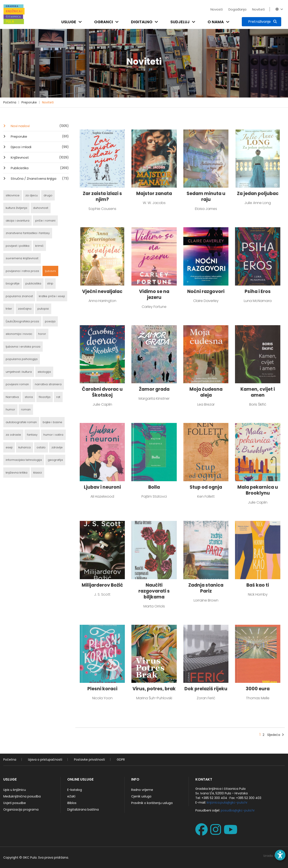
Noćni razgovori (206, 291)
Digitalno (142, 22)
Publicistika (39, 168)
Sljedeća (276, 735)
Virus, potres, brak (154, 689)
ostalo (41, 447)
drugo (48, 195)
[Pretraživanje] (261, 22)
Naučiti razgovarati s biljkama (154, 591)
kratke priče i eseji (52, 296)
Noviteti (258, 9)
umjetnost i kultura (19, 372)
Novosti (217, 9)
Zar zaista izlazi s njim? (102, 196)
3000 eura (258, 689)
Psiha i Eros (258, 291)
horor (42, 334)
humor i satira (53, 435)
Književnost (39, 157)
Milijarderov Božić (102, 585)
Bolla (154, 487)
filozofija (45, 397)
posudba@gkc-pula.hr (238, 810)
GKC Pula (30, 857)
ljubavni (50, 271)
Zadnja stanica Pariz (206, 588)
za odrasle (13, 435)
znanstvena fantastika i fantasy (28, 233)
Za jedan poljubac (258, 193)
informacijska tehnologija (24, 460)
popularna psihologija (22, 359)
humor (10, 409)
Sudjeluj (180, 22)
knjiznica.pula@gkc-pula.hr (227, 802)
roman (26, 409)
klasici (38, 473)
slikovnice (13, 195)
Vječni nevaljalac (102, 291)
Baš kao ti (258, 585)
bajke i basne (52, 422)
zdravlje (57, 447)
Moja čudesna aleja (206, 392)
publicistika (33, 283)
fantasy (32, 435)
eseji (9, 447)
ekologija (44, 372)
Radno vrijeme (142, 790)
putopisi (43, 309)
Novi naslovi (39, 126)
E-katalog (75, 790)
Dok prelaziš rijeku (206, 689)
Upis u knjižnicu (15, 790)
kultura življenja (16, 208)
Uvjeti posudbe (15, 803)
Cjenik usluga (141, 796)
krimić (39, 246)
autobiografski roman (21, 422)
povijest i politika (18, 246)
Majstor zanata (154, 193)
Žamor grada (154, 389)
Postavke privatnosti (89, 760)
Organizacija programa (21, 809)
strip (50, 283)
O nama (216, 22)
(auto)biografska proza (22, 321)
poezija (50, 321)
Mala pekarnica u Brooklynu (258, 490)
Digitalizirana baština (83, 809)
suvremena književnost (22, 258)
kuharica (25, 447)
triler (9, 309)
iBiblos (72, 803)
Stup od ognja (206, 487)
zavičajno (25, 309)
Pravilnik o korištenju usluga (152, 803)
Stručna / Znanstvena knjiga (39, 178)
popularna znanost (19, 296)
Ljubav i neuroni (102, 487)
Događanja (237, 9)
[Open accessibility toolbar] (280, 855)
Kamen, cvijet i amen (258, 392)
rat (58, 397)
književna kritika (17, 473)
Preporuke (29, 102)
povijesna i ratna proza (22, 271)
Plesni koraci (102, 689)
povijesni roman (17, 384)
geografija (55, 460)
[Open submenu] (81, 22)
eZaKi (71, 796)
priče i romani (45, 221)
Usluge (69, 22)
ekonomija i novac (19, 334)
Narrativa (12, 397)
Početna (10, 102)
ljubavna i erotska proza (23, 347)
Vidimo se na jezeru (154, 294)
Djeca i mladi (39, 147)
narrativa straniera (48, 384)
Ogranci (104, 22)
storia (29, 397)
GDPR (121, 760)
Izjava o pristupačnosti (45, 760)
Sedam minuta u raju (206, 196)
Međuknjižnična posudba (22, 796)
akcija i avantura (18, 221)
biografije (13, 283)
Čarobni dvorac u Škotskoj (102, 392)
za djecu (32, 195)
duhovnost (41, 208)
